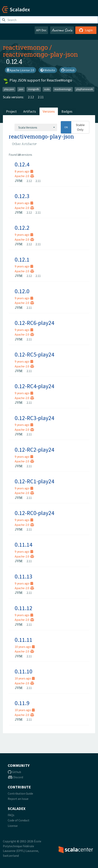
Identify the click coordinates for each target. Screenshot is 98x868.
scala (47, 89)
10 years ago (25, 647)
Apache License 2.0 (20, 70)
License (13, 826)
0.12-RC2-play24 (34, 450)
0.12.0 (22, 291)
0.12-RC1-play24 (34, 481)
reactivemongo (25, 47)
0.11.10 (24, 671)
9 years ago (24, 235)
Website (48, 70)
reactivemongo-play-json (40, 54)
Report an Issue (18, 799)
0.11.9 (22, 703)
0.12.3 (22, 196)
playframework (84, 89)
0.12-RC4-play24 (34, 386)
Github (14, 772)
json (21, 89)
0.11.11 (24, 640)
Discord (15, 777)
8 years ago (24, 171)
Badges (67, 111)
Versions (49, 111)
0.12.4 (22, 164)
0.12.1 (22, 259)
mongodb (34, 89)
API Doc (41, 30)
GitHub (68, 70)
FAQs (11, 815)
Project (11, 111)
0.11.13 (24, 576)
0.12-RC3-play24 (34, 418)
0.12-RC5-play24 (34, 354)
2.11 (41, 97)
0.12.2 (22, 228)
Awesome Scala (62, 30)
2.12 (31, 97)
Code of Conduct (19, 820)
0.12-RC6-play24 (34, 323)
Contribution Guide (20, 793)
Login (86, 30)
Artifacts (30, 111)
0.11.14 (24, 544)
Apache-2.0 (24, 176)
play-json (9, 89)
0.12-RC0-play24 (34, 513)
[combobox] (36, 127)
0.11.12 (24, 608)
